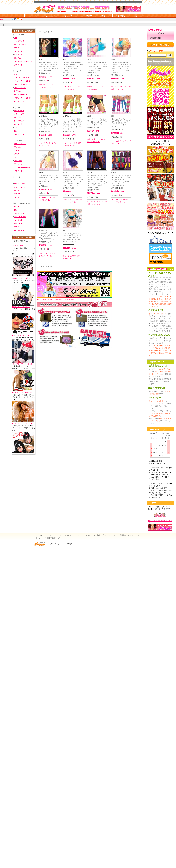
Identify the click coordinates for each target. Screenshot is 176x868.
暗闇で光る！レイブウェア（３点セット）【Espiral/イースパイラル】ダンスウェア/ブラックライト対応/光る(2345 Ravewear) (49, 66)
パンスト (17, 74)
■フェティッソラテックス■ (22, 423)
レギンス (17, 91)
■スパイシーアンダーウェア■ (23, 364)
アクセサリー (121, 16)
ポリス (17, 154)
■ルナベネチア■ (18, 246)
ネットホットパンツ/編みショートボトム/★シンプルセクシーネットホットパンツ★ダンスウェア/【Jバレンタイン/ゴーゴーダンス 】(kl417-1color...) (73, 124)
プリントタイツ (20, 88)
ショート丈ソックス (22, 84)
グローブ (17, 207)
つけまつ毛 (18, 220)
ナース (17, 151)
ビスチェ (17, 58)
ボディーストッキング (22, 98)
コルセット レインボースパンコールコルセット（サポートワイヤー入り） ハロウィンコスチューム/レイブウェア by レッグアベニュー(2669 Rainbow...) (73, 67)
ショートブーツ (20, 187)
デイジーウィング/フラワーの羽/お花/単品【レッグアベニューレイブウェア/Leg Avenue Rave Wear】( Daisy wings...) (49, 179)
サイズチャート (134, 535)
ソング (17, 48)
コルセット (18, 51)
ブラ (16, 38)
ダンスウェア (19, 111)
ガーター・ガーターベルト (24, 61)
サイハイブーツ (20, 184)
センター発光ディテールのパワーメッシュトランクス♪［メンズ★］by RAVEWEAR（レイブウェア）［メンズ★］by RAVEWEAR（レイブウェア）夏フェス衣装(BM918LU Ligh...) (97, 181)
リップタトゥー (20, 217)
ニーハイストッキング (22, 78)
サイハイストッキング (22, 81)
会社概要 (97, 535)
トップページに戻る (33, 16)
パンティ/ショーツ (21, 44)
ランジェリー (51, 16)
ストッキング (86, 16)
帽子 (16, 210)
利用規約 (123, 535)
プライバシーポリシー (110, 535)
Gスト (150, 61)
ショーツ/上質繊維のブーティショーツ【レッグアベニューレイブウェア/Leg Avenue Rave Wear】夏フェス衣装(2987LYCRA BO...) (73, 238)
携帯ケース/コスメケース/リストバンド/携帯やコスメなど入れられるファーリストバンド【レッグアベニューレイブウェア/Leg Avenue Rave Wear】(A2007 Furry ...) (73, 180)
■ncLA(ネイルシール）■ (21, 278)
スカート (17, 131)
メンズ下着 (18, 65)
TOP (1, 20)
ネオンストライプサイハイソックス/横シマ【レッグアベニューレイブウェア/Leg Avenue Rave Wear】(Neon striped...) (121, 123)
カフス (17, 197)
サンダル (17, 194)
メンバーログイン (160, 33)
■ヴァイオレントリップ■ (21, 307)
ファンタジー (19, 164)
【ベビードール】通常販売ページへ (48, 538)
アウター (104, 16)
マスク (17, 227)
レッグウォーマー (21, 95)
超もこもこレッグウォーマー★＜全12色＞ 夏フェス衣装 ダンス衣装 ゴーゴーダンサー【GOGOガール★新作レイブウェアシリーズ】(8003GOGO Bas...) (121, 180)
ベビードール (19, 55)
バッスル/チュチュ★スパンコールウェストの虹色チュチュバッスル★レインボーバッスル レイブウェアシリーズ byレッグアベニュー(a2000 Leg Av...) (121, 67)
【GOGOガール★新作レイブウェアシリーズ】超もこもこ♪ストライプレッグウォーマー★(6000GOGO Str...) (49, 236)
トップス (17, 128)
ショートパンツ (20, 134)
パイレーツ (18, 161)
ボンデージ (18, 117)
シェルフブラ (19, 41)
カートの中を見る (160, 45)
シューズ (68, 16)
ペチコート (18, 171)
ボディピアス (19, 230)
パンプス (17, 190)
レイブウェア (19, 121)
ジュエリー (18, 224)
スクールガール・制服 (22, 168)
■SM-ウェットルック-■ (21, 335)
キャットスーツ (20, 144)
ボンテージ (156, 61)
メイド (17, 157)
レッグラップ (19, 101)
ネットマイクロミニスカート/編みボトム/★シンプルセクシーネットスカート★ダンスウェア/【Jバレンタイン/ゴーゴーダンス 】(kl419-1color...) (49, 124)
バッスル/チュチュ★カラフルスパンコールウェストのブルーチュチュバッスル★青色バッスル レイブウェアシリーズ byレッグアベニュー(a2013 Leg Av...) (97, 67)
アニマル (17, 147)
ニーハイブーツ (20, 180)
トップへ (39, 535)
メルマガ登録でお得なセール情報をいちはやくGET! (74, 298)
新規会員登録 (160, 38)
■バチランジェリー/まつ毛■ (22, 393)
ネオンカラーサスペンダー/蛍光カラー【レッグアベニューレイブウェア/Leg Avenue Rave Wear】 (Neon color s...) (97, 122)
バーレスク (18, 124)
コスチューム (139, 16)
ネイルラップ (19, 213)
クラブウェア (19, 114)
